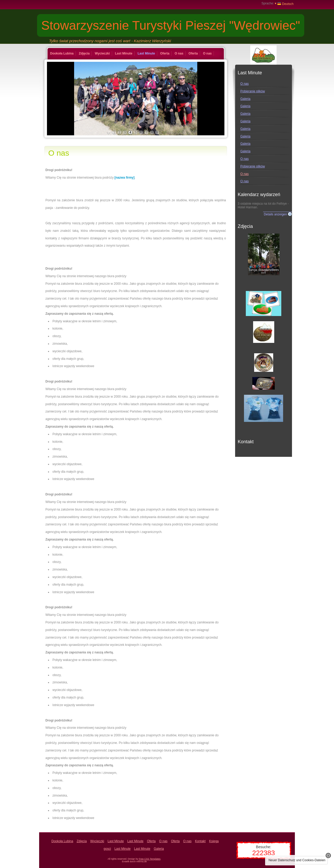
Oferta (165, 53)
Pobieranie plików (253, 91)
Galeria (245, 99)
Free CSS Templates (150, 859)
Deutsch (284, 4)
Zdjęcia (84, 53)
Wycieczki (102, 53)
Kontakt (200, 841)
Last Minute (124, 53)
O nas (179, 53)
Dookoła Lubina (62, 53)
